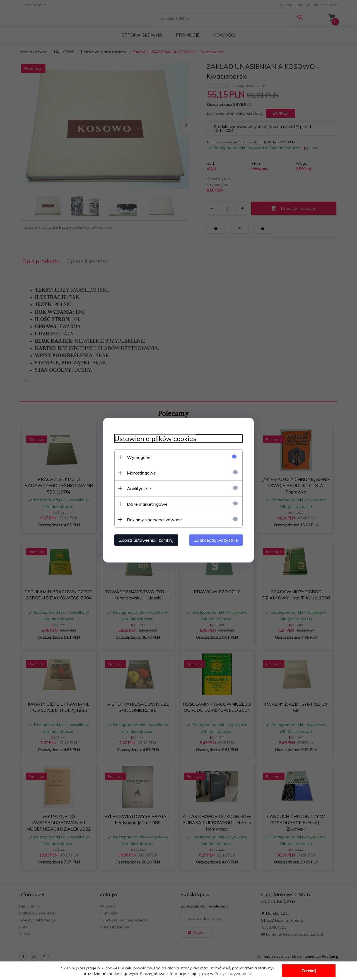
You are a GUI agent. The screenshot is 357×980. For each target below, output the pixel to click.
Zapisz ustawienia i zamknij (146, 540)
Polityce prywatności (233, 974)
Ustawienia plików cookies (155, 438)
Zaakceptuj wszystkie (216, 540)
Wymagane (139, 457)
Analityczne (139, 488)
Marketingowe (141, 473)
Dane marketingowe (147, 504)
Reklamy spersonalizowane (154, 519)
